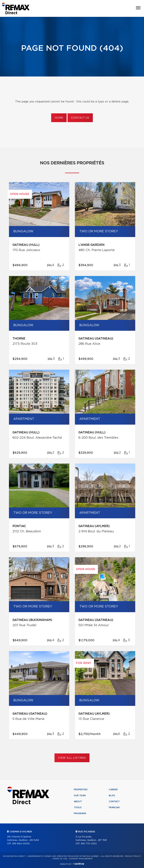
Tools (78, 807)
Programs (80, 813)
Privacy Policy (133, 856)
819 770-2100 (89, 844)
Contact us (80, 118)
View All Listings (72, 758)
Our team (80, 796)
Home (59, 118)
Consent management (81, 859)
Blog (112, 796)
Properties (81, 790)
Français (114, 807)
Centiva (78, 864)
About (78, 802)
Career (113, 790)
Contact (114, 802)
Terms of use (60, 859)
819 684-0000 (21, 844)
